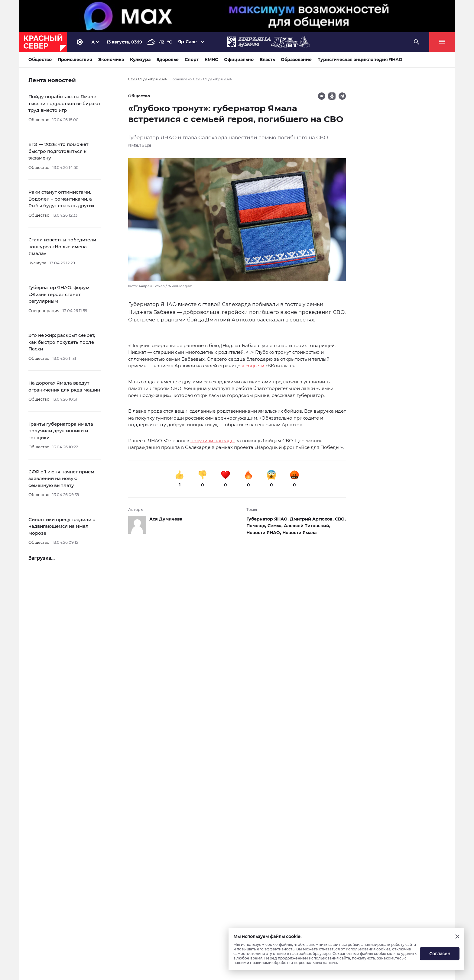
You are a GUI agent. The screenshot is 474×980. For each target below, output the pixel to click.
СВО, (340, 519)
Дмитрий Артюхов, (312, 519)
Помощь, (257, 526)
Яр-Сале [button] (187, 42)
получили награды (213, 441)
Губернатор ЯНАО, (268, 519)
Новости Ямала (299, 533)
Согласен (440, 954)
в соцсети (253, 366)
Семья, (276, 526)
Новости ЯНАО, (264, 533)
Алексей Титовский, (307, 526)
